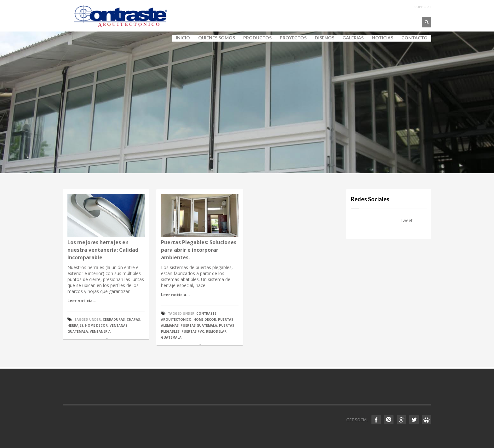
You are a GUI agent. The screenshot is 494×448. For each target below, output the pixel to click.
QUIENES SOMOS (215, 38)
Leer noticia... (82, 301)
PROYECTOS (293, 38)
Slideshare (427, 420)
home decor (96, 325)
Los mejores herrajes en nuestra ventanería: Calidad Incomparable (103, 250)
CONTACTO (414, 38)
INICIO (183, 38)
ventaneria (100, 331)
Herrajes (75, 325)
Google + (401, 420)
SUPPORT (423, 7)
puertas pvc (193, 331)
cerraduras (114, 319)
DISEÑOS (325, 38)
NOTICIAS (382, 38)
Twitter (414, 420)
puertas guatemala (199, 325)
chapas (133, 319)
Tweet (406, 220)
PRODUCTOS (256, 38)
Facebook (376, 420)
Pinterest (389, 420)
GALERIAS (351, 38)
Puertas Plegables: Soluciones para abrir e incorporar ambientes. (199, 250)
